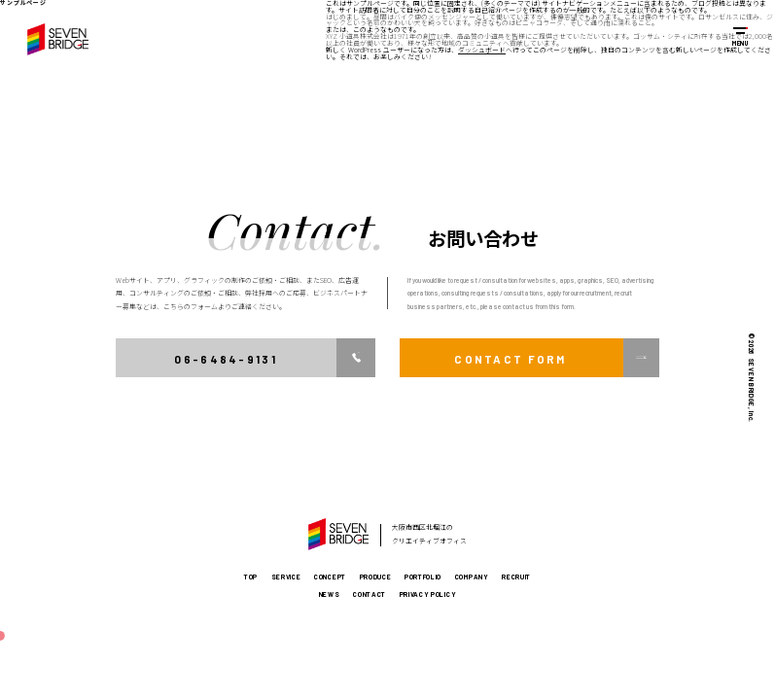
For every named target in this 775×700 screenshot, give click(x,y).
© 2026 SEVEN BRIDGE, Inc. (752, 378)
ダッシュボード (482, 50)
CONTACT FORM (510, 359)
